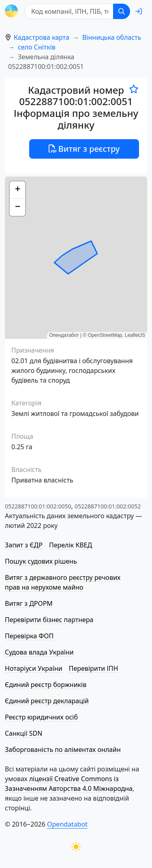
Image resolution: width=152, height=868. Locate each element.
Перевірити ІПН (94, 668)
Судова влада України (39, 652)
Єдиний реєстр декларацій (47, 701)
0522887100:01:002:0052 (108, 506)
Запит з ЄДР (24, 545)
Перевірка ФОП (29, 636)
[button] (17, 190)
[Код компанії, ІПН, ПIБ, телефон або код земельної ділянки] (69, 11)
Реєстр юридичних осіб (41, 717)
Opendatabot (67, 824)
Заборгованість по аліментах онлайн (63, 750)
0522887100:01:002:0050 (38, 506)
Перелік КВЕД (71, 545)
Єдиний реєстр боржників (46, 685)
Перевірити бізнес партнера (49, 620)
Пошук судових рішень (41, 561)
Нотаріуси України (34, 668)
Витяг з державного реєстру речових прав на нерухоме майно (63, 582)
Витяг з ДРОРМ (29, 603)
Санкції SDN (24, 733)
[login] (139, 11)
